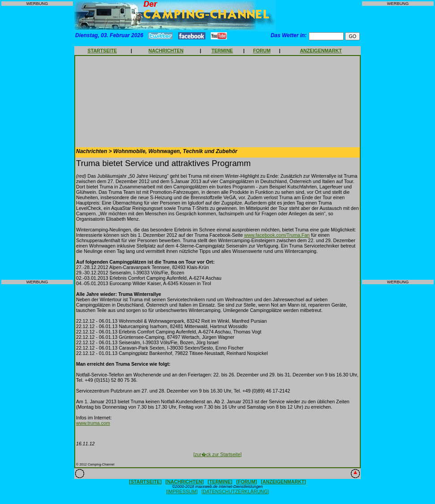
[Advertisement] (37, 143)
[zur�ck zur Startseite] (217, 454)
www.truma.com (93, 423)
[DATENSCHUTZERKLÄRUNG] (235, 491)
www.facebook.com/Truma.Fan (277, 235)
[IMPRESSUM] (182, 491)
